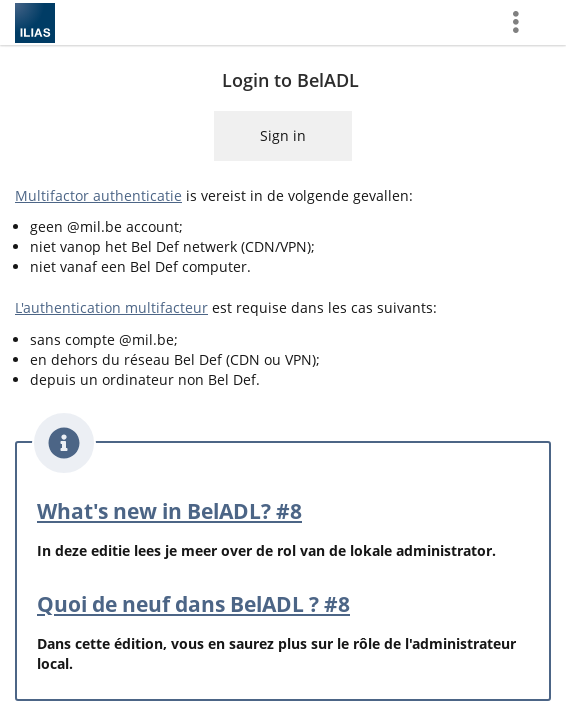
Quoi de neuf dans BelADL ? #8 (193, 604)
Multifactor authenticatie (98, 195)
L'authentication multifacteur (111, 307)
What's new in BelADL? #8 (169, 511)
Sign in (283, 135)
